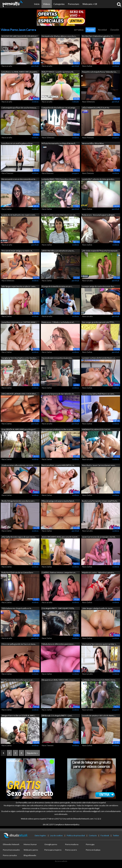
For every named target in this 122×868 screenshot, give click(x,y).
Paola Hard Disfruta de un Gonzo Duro (17, 572)
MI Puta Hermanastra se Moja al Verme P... (59, 143)
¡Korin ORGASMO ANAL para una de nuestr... (60, 537)
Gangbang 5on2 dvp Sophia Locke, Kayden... (19, 358)
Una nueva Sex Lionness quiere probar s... (99, 644)
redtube (75, 102)
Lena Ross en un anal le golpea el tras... (17, 143)
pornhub (35, 66)
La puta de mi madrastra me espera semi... (19, 215)
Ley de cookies (56, 835)
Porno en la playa (93, 850)
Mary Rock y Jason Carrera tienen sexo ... (99, 465)
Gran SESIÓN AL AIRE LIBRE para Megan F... (19, 429)
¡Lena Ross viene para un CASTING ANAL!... (19, 322)
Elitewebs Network (11, 844)
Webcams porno (31, 850)
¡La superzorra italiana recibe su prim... (58, 429)
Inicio (37, 4)
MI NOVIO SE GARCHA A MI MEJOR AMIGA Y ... (20, 36)
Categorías (59, 4)
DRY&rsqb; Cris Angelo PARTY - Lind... (57, 716)
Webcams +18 (90, 4)
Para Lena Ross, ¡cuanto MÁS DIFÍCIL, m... (58, 465)
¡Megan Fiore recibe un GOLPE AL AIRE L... (19, 716)
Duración (115, 30)
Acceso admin (61, 861)
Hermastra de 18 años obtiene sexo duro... (59, 36)
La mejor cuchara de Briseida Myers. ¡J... (99, 358)
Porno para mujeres (53, 850)
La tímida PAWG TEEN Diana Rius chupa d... (59, 179)
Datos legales (40, 835)
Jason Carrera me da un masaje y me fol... (99, 537)
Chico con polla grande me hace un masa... (19, 644)
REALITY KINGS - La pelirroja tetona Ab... (58, 72)
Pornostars (74, 4)
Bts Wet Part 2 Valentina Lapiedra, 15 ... (98, 36)
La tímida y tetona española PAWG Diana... (99, 680)
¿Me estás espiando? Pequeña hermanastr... (100, 251)
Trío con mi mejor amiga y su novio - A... (17, 251)
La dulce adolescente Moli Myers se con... (59, 215)
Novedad (102, 30)
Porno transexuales (11, 850)
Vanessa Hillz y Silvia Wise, (93, 143)
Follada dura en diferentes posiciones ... (58, 644)
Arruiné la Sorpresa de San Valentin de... (58, 394)
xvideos (116, 66)
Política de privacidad (76, 835)
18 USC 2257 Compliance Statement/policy (61, 824)
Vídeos (47, 4)
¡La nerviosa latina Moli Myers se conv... (98, 394)
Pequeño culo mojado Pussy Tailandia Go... (99, 72)
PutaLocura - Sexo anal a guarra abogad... (99, 215)
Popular (91, 30)
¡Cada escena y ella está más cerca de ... (18, 465)
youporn (116, 137)
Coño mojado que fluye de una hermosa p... (19, 108)
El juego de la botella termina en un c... (57, 286)
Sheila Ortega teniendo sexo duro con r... (18, 501)
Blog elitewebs (30, 855)
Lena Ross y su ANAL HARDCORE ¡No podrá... (20, 72)
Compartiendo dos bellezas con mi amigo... (59, 108)
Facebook (105, 835)
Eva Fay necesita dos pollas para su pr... (17, 680)
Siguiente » (32, 753)
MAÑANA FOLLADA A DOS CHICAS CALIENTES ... (96, 430)
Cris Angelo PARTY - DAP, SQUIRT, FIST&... (58, 608)
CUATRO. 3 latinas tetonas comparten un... (59, 572)
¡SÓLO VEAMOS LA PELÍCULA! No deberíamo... (96, 108)
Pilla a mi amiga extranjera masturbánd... (58, 501)
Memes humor (30, 844)
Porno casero (71, 850)
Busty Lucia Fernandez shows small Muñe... (100, 501)
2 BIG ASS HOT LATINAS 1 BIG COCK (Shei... (19, 394)
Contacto (93, 835)
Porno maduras (72, 844)
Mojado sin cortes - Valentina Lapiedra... (98, 572)
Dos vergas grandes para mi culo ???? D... (98, 322)
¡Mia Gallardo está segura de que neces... (19, 537)
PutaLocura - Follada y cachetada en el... (58, 322)
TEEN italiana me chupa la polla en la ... (17, 608)
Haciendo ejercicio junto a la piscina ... (57, 358)
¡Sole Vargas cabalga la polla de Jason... (98, 608)
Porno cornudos (10, 855)
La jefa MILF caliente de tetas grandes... (98, 179)
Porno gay (90, 844)
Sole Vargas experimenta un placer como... (19, 286)
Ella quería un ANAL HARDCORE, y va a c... (59, 680)
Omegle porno (51, 844)
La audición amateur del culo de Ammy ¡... (99, 716)
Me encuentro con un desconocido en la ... (19, 179)
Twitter (116, 835)
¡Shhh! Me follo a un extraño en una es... (58, 251)
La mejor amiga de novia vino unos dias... (99, 286)
